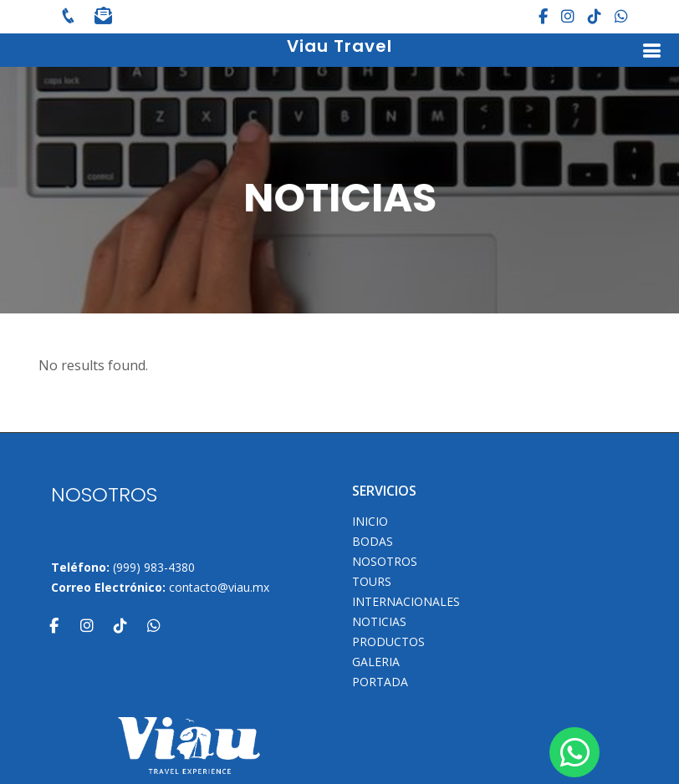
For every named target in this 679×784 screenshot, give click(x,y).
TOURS (372, 582)
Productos (388, 642)
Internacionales (406, 602)
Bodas (373, 542)
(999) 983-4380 (154, 567)
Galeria (376, 662)
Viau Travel (339, 46)
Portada (380, 682)
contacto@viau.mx (219, 587)
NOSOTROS (385, 562)
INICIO (370, 522)
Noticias (379, 622)
